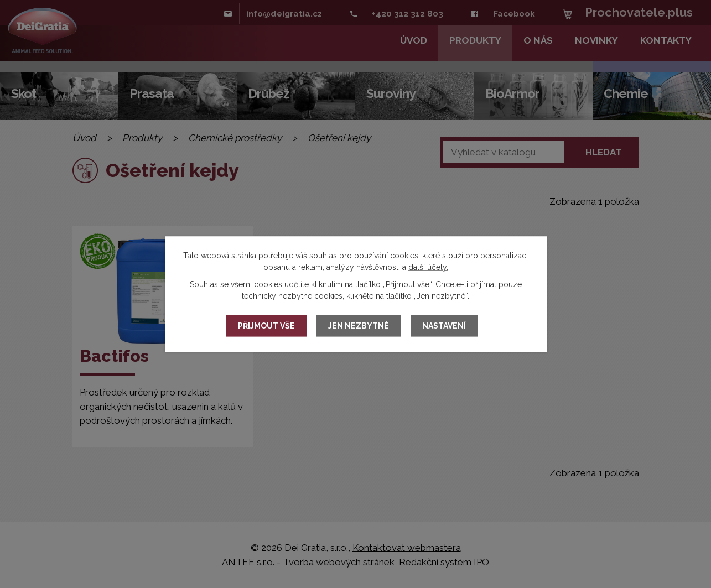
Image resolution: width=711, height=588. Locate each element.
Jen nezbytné (359, 326)
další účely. (428, 267)
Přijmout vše (266, 326)
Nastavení (444, 326)
